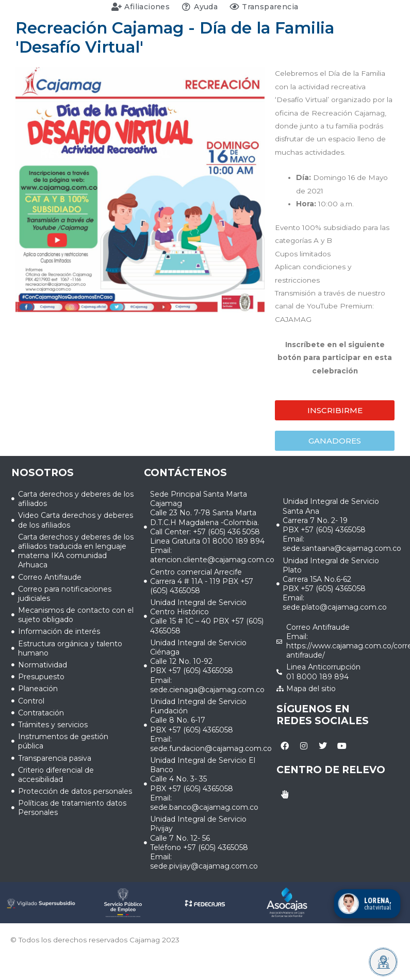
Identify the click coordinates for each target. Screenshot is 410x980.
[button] (335, 410)
